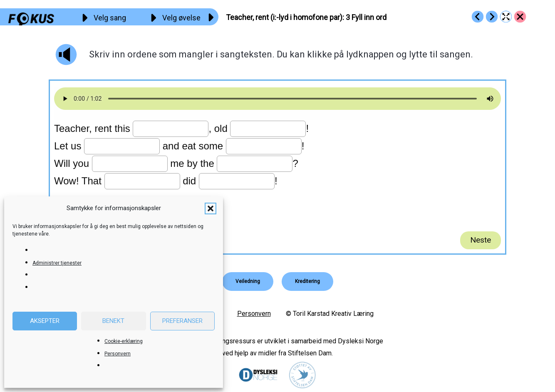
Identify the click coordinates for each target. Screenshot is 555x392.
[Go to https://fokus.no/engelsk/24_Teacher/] (520, 17)
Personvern (118, 354)
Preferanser (182, 321)
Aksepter (45, 321)
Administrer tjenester (57, 263)
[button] (211, 208)
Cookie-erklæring (124, 341)
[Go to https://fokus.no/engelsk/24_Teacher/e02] (478, 17)
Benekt (113, 321)
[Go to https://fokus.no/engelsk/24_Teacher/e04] (492, 17)
